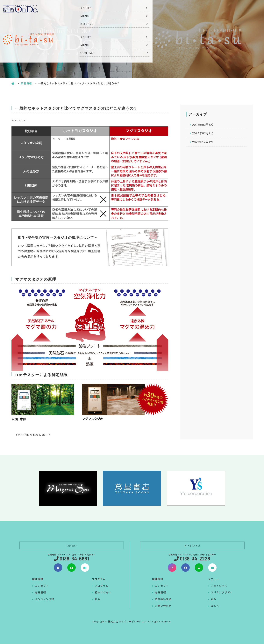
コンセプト (42, 586)
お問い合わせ (163, 606)
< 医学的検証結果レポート (34, 435)
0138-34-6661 (74, 559)
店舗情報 (40, 592)
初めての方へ (103, 592)
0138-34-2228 (195, 559)
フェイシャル (219, 586)
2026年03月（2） (204, 125)
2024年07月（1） (204, 134)
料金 (97, 599)
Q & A (215, 606)
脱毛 (214, 599)
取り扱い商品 (163, 599)
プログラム (102, 586)
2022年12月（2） (204, 143)
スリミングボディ (222, 592)
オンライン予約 (45, 599)
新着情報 (26, 83)
